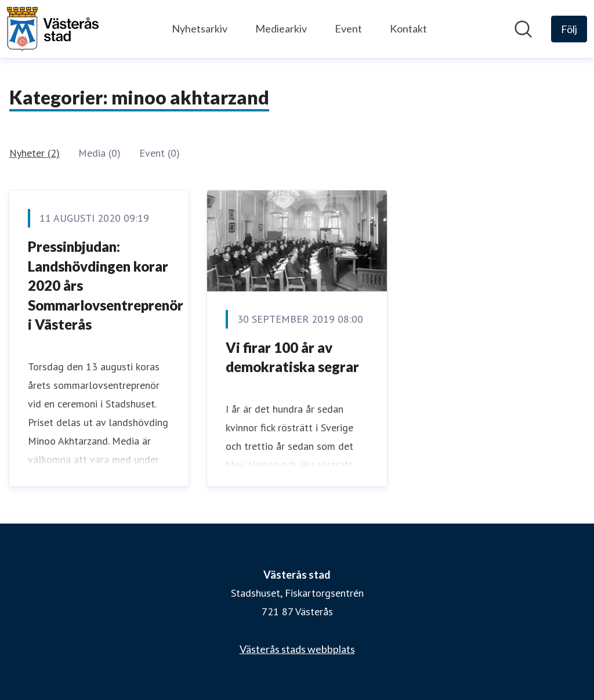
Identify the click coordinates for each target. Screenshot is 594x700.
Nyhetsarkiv (200, 28)
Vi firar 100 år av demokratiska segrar (292, 357)
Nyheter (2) (35, 153)
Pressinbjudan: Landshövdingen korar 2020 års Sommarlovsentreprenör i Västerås (106, 285)
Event (348, 28)
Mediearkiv (281, 28)
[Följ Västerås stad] (569, 29)
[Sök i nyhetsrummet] (523, 29)
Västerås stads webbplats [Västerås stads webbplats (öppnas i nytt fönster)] (297, 649)
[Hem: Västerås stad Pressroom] (53, 29)
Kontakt (408, 28)
